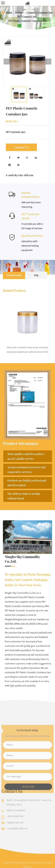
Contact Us (21, 147)
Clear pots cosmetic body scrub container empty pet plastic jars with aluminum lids (27, 350)
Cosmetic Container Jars (40, 13)
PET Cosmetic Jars (27, 17)
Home (9, 13)
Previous (7, 62)
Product (19, 13)
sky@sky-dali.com (24, 175)
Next (48, 62)
